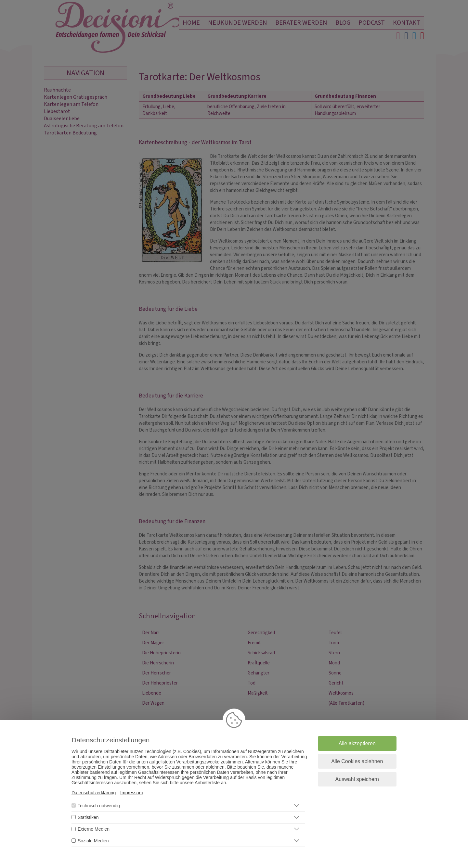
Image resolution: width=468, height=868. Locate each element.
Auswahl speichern (357, 779)
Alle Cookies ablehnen (357, 761)
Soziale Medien (93, 841)
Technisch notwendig (99, 806)
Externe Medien (94, 829)
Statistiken (88, 817)
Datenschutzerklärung (94, 793)
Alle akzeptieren (357, 743)
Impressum (131, 793)
